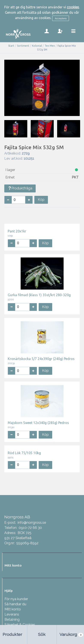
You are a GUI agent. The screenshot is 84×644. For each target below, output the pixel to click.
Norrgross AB (17, 517)
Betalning (12, 619)
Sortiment (23, 46)
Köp (41, 200)
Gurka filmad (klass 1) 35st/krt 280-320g (39, 295)
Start (11, 46)
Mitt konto (13, 609)
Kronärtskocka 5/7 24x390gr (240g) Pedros (41, 359)
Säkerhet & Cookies (20, 625)
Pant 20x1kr (17, 231)
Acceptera (61, 18)
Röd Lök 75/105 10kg (24, 453)
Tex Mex (50, 46)
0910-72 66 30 (30, 528)
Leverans (12, 614)
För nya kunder (16, 599)
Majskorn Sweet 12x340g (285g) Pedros (38, 423)
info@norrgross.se (32, 523)
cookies (73, 7)
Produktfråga (20, 188)
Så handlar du (15, 604)
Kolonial (37, 46)
